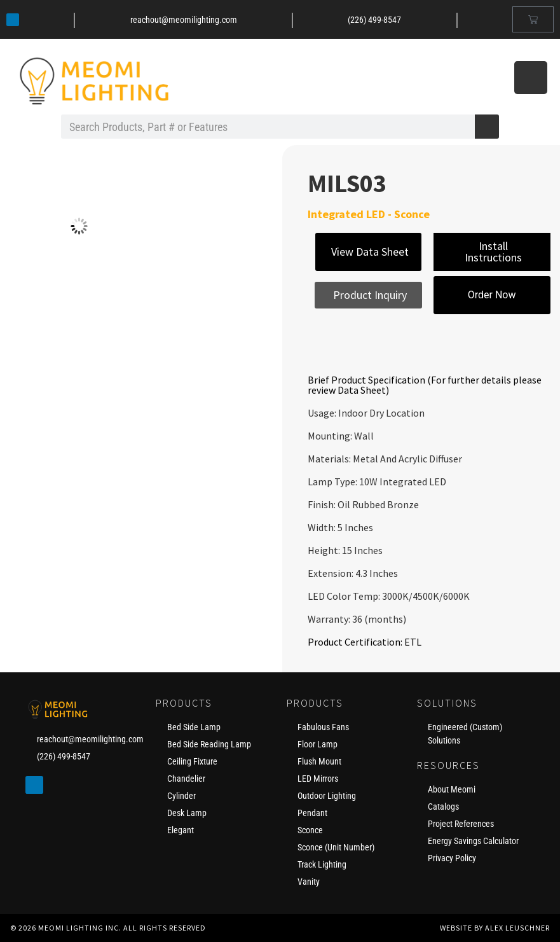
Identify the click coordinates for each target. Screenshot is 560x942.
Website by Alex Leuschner (495, 928)
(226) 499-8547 (374, 20)
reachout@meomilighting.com (184, 20)
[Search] (487, 127)
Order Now (492, 295)
